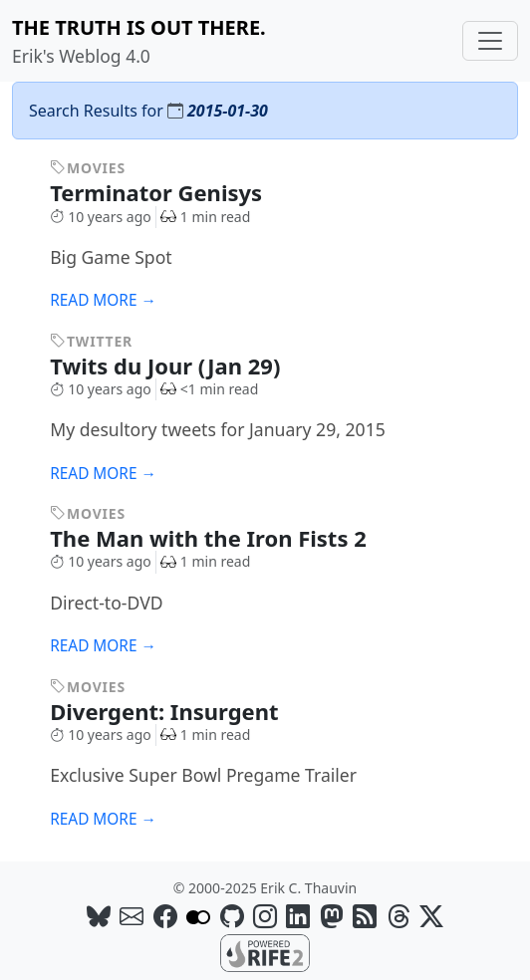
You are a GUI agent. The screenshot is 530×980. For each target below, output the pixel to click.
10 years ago (101, 217)
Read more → (103, 300)
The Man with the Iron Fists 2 (222, 538)
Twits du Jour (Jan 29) (179, 366)
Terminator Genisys (170, 192)
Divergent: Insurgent (178, 711)
